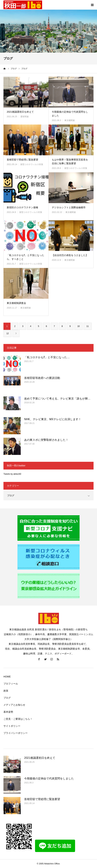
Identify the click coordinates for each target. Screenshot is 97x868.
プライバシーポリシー (16, 733)
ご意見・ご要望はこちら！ (18, 719)
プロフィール (11, 684)
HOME (7, 677)
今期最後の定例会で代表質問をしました (70, 114)
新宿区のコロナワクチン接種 (22, 207)
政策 (6, 691)
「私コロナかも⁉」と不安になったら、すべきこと (25, 257)
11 (88, 326)
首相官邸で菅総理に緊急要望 (22, 160)
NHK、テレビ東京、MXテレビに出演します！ (53, 419)
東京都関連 (70, 120)
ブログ (11, 495)
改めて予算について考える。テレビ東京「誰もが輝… (57, 399)
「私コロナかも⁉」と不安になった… (47, 357)
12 (8, 333)
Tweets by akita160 (12, 474)
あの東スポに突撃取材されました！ (46, 440)
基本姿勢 (8, 712)
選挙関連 (25, 117)
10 (78, 326)
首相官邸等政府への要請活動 (42, 378)
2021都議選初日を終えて (20, 112)
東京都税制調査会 (16, 303)
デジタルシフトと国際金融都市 (69, 207)
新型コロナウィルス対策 (32, 164)
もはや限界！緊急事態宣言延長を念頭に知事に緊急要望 (70, 161)
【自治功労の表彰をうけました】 (70, 255)
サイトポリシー (12, 726)
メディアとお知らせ (14, 705)
